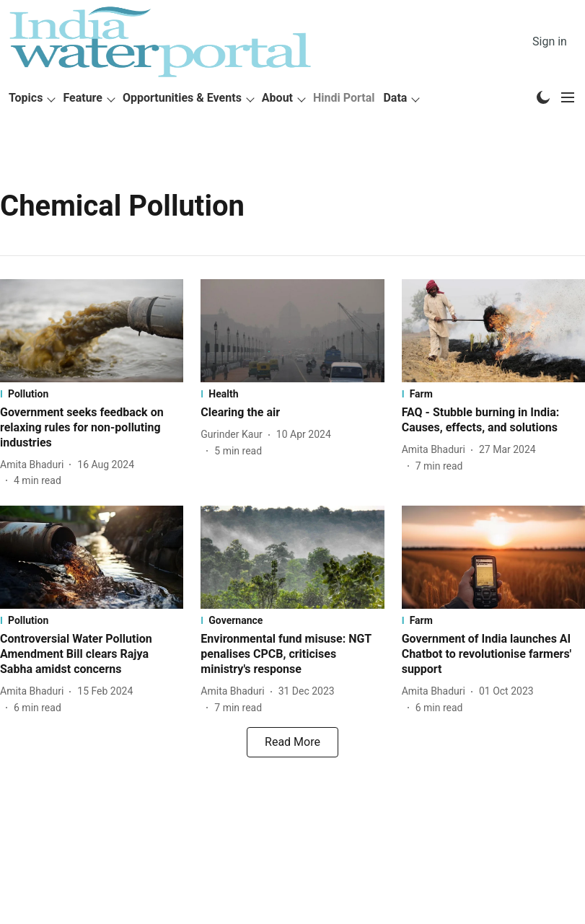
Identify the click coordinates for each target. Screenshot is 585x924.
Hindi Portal (344, 98)
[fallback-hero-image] (92, 331)
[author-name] (35, 465)
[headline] (92, 428)
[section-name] (92, 394)
